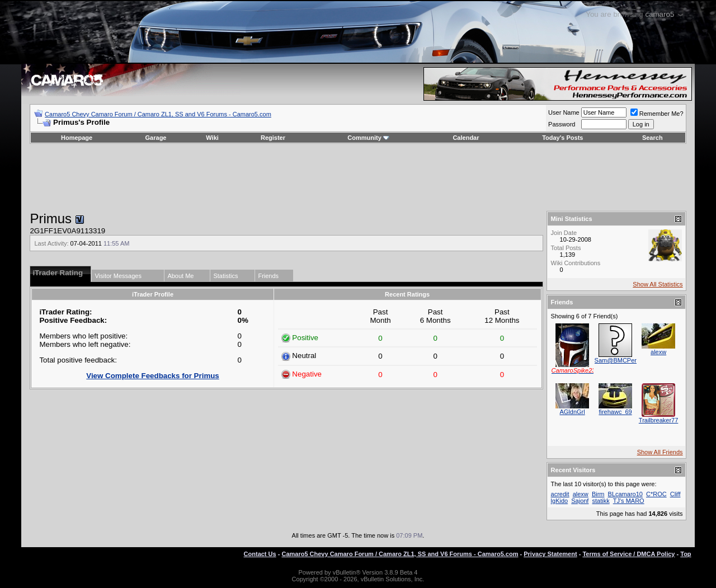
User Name (564, 112)
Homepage (77, 138)
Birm (598, 494)
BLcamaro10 (625, 494)
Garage (156, 138)
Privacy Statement (550, 554)
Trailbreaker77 (659, 420)
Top (686, 554)
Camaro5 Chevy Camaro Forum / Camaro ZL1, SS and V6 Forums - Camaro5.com (158, 114)
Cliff (675, 494)
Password (562, 124)
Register (273, 138)
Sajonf (580, 501)
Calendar (466, 138)
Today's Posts (562, 138)
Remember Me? (657, 114)
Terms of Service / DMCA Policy (628, 554)
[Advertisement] (358, 177)
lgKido (560, 501)
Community (368, 138)
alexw (658, 352)
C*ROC (656, 494)
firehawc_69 (615, 412)
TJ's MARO (629, 501)
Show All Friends (660, 452)
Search (653, 138)
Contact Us (260, 554)
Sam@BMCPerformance (628, 360)
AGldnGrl (572, 412)
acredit (560, 494)
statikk (601, 501)
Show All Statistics (658, 284)
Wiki (212, 138)
